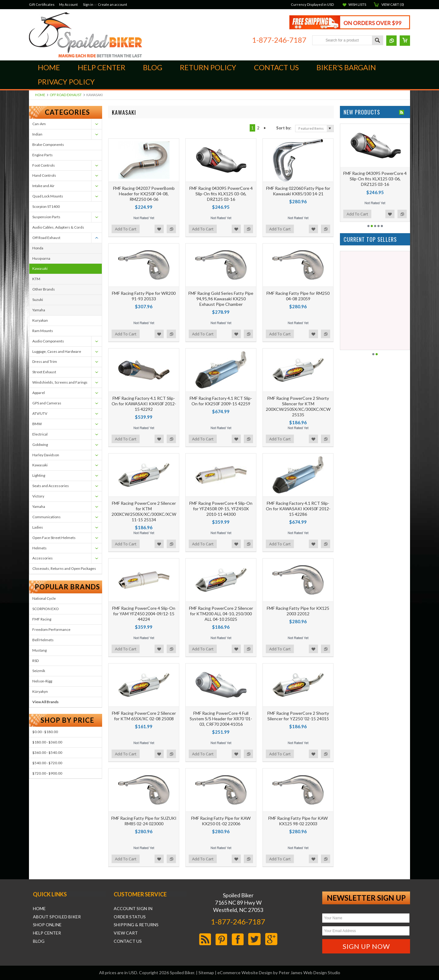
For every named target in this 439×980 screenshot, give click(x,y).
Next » (265, 128)
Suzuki (38, 300)
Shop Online (47, 925)
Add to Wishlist (159, 229)
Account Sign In (133, 909)
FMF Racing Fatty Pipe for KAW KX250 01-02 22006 (221, 821)
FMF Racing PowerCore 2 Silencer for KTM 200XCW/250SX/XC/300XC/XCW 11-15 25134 (144, 512)
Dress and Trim (45, 362)
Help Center (47, 933)
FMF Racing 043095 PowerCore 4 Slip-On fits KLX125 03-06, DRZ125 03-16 (221, 194)
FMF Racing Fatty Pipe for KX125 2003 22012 (298, 611)
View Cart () (393, 4)
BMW (37, 424)
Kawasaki (40, 268)
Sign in (88, 4)
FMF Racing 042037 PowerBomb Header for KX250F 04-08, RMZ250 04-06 (144, 194)
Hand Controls (44, 175)
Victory (38, 496)
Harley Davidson (46, 455)
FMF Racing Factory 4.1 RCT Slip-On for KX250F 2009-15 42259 (221, 401)
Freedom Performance (51, 629)
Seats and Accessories (51, 486)
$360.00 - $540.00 (47, 752)
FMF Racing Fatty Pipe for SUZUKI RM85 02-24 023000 (144, 821)
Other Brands (44, 289)
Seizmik (39, 671)
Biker (86, 35)
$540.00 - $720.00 (47, 763)
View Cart (126, 933)
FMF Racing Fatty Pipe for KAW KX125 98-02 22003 (298, 821)
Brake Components (48, 145)
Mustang (39, 650)
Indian (37, 134)
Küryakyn (40, 691)
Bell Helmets (43, 640)
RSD (36, 661)
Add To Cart (126, 229)
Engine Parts (43, 155)
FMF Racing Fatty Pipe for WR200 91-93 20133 (144, 296)
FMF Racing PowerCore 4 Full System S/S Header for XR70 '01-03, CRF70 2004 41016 (221, 719)
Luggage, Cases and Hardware (57, 351)
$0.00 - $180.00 (45, 732)
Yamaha (39, 310)
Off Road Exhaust (66, 95)
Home (40, 95)
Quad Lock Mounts (48, 196)
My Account (68, 4)
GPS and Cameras (47, 403)
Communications (46, 517)
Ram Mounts (43, 331)
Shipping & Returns (136, 925)
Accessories (43, 558)
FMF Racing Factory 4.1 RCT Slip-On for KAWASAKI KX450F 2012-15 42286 (298, 509)
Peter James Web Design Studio (309, 973)
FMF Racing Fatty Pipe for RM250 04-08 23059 (298, 296)
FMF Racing (42, 619)
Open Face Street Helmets (54, 538)
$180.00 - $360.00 (47, 742)
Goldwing (40, 445)
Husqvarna (41, 258)
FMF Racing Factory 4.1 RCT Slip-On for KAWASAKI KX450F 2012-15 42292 (144, 404)
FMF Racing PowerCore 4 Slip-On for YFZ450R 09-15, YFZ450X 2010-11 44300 (221, 509)
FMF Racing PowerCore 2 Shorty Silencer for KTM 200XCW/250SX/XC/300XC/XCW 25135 (298, 407)
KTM (36, 279)
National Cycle (44, 598)
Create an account (112, 4)
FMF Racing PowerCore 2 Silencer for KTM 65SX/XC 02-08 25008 (144, 716)
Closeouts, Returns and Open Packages (64, 568)
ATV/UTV (40, 413)
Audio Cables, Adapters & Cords (58, 227)
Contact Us (128, 941)
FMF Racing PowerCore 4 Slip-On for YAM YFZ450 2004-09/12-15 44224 (144, 614)
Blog (39, 941)
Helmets (39, 548)
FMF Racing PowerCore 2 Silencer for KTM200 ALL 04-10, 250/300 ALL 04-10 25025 (221, 614)
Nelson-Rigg (42, 681)
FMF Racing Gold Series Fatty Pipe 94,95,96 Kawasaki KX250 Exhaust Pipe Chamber (221, 299)
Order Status (130, 917)
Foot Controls (44, 165)
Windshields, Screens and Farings (60, 382)
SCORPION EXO (46, 609)
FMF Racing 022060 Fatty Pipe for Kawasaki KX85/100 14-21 (298, 191)
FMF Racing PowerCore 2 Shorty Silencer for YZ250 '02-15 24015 (298, 716)
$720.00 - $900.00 (47, 773)
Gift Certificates (42, 4)
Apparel (39, 393)
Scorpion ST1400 (46, 206)
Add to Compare (171, 229)
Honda (38, 248)
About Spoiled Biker (57, 917)
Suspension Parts (46, 217)
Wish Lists (357, 4)
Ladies (38, 527)
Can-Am (39, 124)
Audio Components (48, 341)
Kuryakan (40, 320)
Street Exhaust (44, 372)
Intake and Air (43, 186)
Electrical (40, 434)
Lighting (39, 475)
